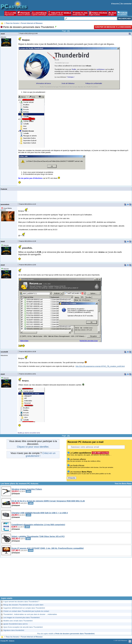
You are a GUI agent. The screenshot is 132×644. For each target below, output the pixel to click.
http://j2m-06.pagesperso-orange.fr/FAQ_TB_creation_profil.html (100, 366)
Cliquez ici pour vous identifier (33, 447)
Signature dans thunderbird (14, 630)
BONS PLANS (80, 13)
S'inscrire (115, 4)
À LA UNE (10, 13)
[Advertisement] (66, 578)
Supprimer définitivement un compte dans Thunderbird (24, 608)
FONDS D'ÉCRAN (98, 13)
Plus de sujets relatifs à (66, 634)
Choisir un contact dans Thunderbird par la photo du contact (26, 611)
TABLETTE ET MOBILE (60, 13)
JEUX (112, 13)
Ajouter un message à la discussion (113, 27)
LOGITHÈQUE (39, 13)
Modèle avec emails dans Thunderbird (18, 621)
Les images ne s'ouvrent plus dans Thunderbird (21, 618)
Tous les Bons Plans (123, 483)
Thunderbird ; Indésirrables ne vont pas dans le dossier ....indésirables (30, 614)
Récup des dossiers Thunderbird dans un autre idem (23, 605)
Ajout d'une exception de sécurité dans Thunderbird (23, 627)
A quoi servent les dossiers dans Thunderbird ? (21, 602)
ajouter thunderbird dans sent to (16, 624)
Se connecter (126, 4)
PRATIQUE (24, 13)
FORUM (122, 13)
